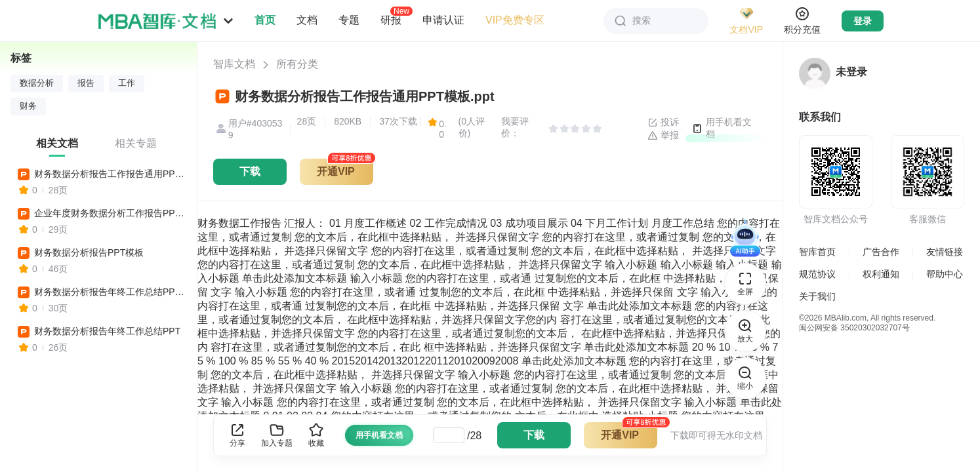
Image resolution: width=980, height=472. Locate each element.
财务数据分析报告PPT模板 (89, 252)
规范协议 (817, 274)
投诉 (663, 123)
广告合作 (881, 252)
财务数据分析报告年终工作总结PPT (107, 331)
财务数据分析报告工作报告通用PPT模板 (110, 174)
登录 (863, 21)
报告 (86, 83)
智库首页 (817, 252)
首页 (265, 20)
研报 (391, 20)
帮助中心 (945, 274)
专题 (349, 20)
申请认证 (443, 20)
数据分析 (37, 83)
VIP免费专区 (515, 20)
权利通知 (881, 274)
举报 (663, 136)
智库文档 (234, 64)
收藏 (316, 435)
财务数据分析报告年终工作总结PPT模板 (110, 292)
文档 (307, 20)
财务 (28, 106)
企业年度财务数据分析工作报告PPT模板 (110, 213)
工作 (127, 83)
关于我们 (817, 296)
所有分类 (297, 64)
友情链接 (945, 252)
